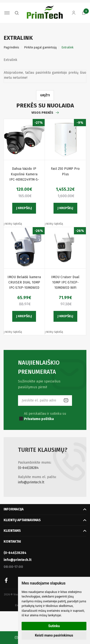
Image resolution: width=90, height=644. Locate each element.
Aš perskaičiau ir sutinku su (45, 416)
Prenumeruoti (66, 401)
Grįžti (45, 95)
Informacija (14, 509)
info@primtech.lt (31, 482)
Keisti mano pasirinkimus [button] (54, 635)
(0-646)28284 (28, 468)
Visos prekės (42, 113)
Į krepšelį (24, 208)
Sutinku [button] (54, 626)
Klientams (12, 531)
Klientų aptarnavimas (22, 520)
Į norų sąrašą (13, 224)
